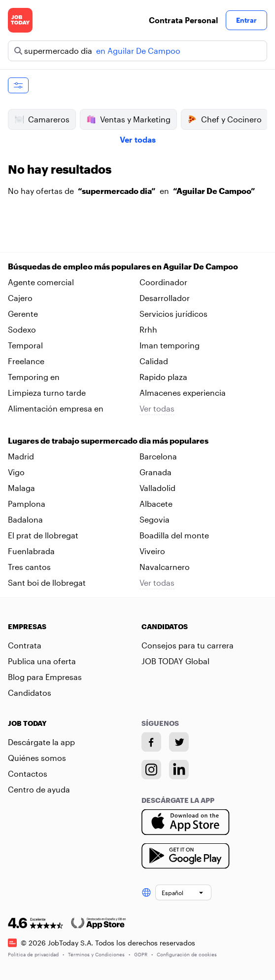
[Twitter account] (179, 742)
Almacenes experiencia (183, 393)
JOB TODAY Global (175, 661)
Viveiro (152, 551)
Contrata (25, 645)
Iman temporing (170, 345)
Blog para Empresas (45, 677)
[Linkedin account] (179, 770)
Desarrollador (165, 298)
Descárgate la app (41, 742)
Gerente (23, 314)
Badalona (25, 519)
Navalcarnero (165, 567)
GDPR (143, 954)
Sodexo (22, 329)
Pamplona (27, 504)
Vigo (16, 472)
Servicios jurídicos (173, 314)
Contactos (28, 773)
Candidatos (30, 693)
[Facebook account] (151, 742)
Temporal (25, 345)
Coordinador (163, 282)
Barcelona (158, 456)
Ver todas (138, 139)
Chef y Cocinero (224, 119)
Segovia (155, 519)
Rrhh (148, 329)
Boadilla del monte (174, 535)
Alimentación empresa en (56, 408)
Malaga (21, 488)
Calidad (154, 361)
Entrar (246, 20)
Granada (155, 472)
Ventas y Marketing (128, 119)
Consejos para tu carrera (188, 645)
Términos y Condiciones (99, 954)
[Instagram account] (151, 770)
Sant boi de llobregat (47, 583)
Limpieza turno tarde (47, 393)
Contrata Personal (183, 20)
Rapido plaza (163, 377)
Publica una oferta (42, 661)
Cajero (20, 298)
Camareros (42, 119)
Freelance (26, 361)
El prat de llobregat (43, 535)
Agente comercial (41, 282)
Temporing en (34, 377)
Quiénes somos (37, 758)
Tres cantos (29, 567)
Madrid (21, 456)
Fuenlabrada (31, 551)
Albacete (156, 504)
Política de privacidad (36, 954)
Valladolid (157, 488)
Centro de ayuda (39, 789)
